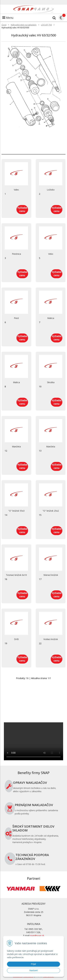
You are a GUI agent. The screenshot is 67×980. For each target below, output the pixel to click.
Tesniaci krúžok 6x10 (16, 575)
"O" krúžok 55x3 (16, 511)
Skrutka (51, 382)
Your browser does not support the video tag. (33, 741)
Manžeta (16, 447)
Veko (51, 254)
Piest (16, 318)
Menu (8, 18)
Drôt (16, 639)
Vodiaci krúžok (51, 639)
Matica (51, 318)
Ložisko (51, 190)
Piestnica (16, 254)
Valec (16, 190)
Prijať (33, 964)
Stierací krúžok (51, 575)
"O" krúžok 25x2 (51, 511)
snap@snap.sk (37, 936)
